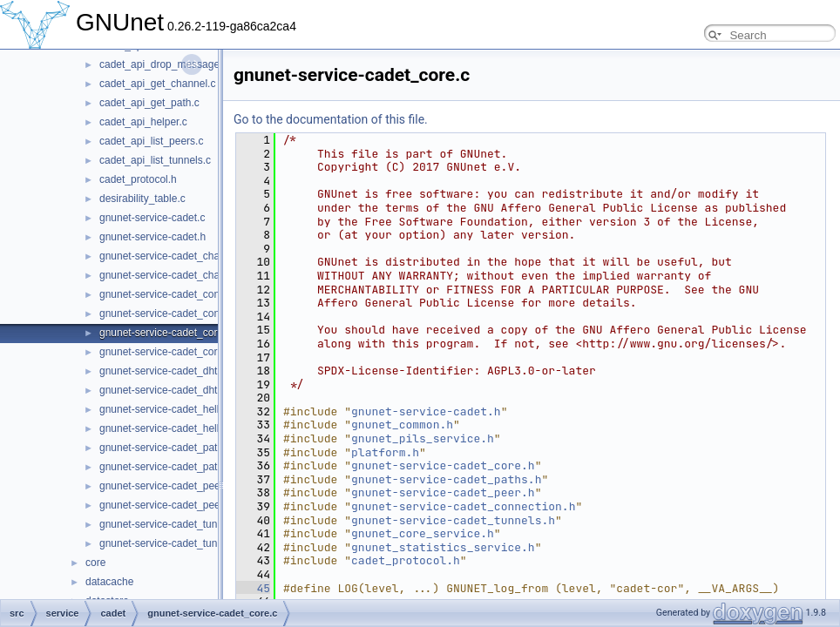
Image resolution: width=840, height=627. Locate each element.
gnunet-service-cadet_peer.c (165, 486)
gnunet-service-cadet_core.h (166, 352)
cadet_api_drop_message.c (163, 64)
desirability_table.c (142, 199)
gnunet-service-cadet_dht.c (163, 371)
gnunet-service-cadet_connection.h (181, 313)
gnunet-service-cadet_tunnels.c (172, 524)
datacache (109, 582)
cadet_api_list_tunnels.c (155, 160)
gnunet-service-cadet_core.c (165, 333)
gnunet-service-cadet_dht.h (163, 390)
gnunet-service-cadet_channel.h (174, 275)
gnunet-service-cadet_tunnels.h (172, 543)
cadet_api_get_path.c (149, 103)
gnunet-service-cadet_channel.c (173, 256)
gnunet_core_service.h (423, 533)
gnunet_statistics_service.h (443, 547)
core (95, 563)
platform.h (385, 452)
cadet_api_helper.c (143, 122)
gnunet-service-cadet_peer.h (166, 505)
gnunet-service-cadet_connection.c (180, 294)
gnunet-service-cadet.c (152, 218)
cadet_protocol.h (138, 179)
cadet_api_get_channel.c (157, 84)
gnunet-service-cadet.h (152, 237)
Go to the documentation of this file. (331, 119)
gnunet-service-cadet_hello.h (166, 428)
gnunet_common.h (402, 425)
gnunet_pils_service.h (423, 438)
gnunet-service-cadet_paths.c (168, 448)
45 (253, 588)
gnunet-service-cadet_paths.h (168, 467)
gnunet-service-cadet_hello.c (166, 409)
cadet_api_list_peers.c (151, 141)
